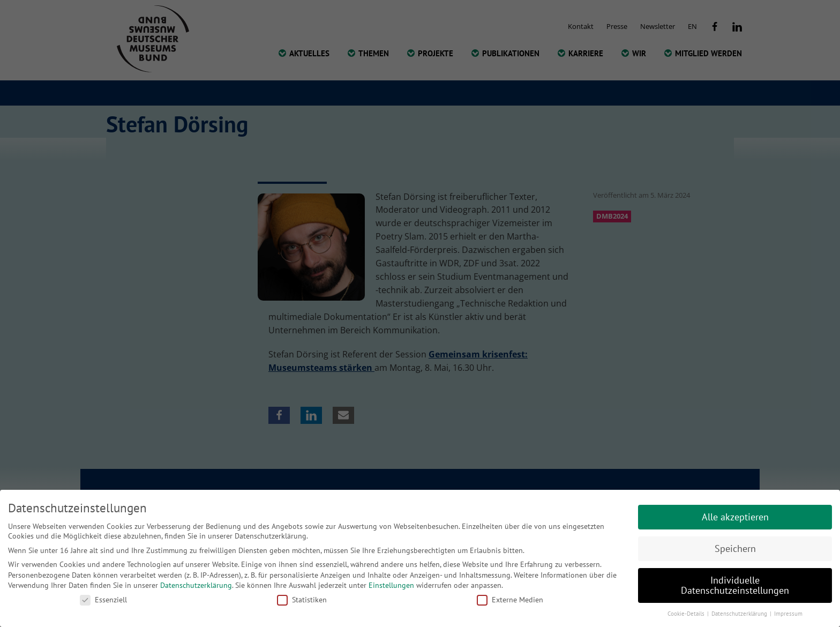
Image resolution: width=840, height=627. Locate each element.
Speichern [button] (735, 548)
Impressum (788, 614)
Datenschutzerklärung (196, 585)
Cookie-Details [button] (687, 614)
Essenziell (103, 600)
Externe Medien (510, 600)
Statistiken (302, 600)
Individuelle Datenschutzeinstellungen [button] (735, 585)
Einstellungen (391, 585)
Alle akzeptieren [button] (735, 517)
